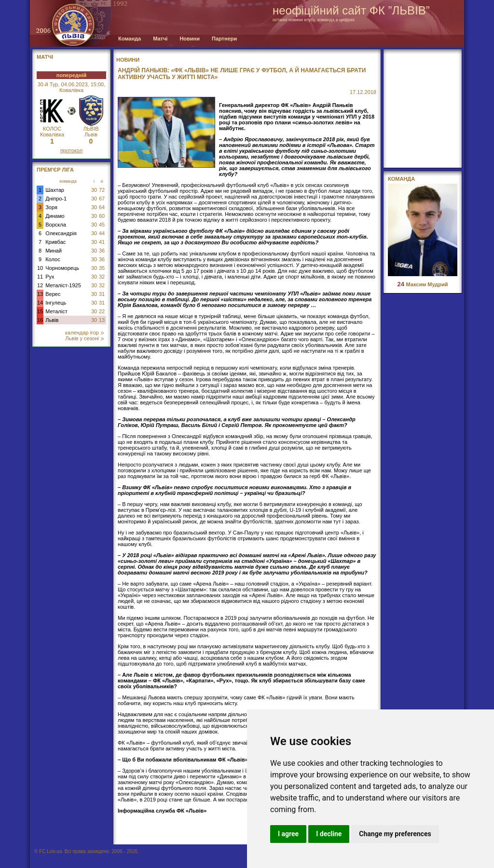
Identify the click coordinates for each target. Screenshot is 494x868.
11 (40, 277)
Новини (190, 39)
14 (40, 303)
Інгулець (56, 303)
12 (40, 285)
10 (40, 268)
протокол (71, 150)
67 (102, 199)
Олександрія (61, 233)
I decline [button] (329, 834)
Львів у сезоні (84, 338)
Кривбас (55, 242)
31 (102, 294)
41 (102, 242)
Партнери (224, 39)
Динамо (55, 216)
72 (102, 190)
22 (102, 311)
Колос (53, 259)
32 (102, 277)
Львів (52, 320)
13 (40, 294)
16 (40, 320)
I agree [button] (288, 834)
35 (102, 268)
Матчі (160, 39)
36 (102, 251)
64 (102, 207)
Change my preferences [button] (395, 834)
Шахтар (55, 190)
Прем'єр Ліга (55, 170)
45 (102, 225)
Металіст (56, 311)
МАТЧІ (45, 57)
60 (102, 216)
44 (102, 233)
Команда (130, 39)
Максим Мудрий (422, 284)
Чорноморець (62, 268)
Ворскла (56, 225)
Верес (53, 294)
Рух (50, 277)
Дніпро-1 (56, 199)
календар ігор (84, 333)
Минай (54, 251)
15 (40, 311)
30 (94, 190)
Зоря (51, 207)
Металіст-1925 (63, 285)
